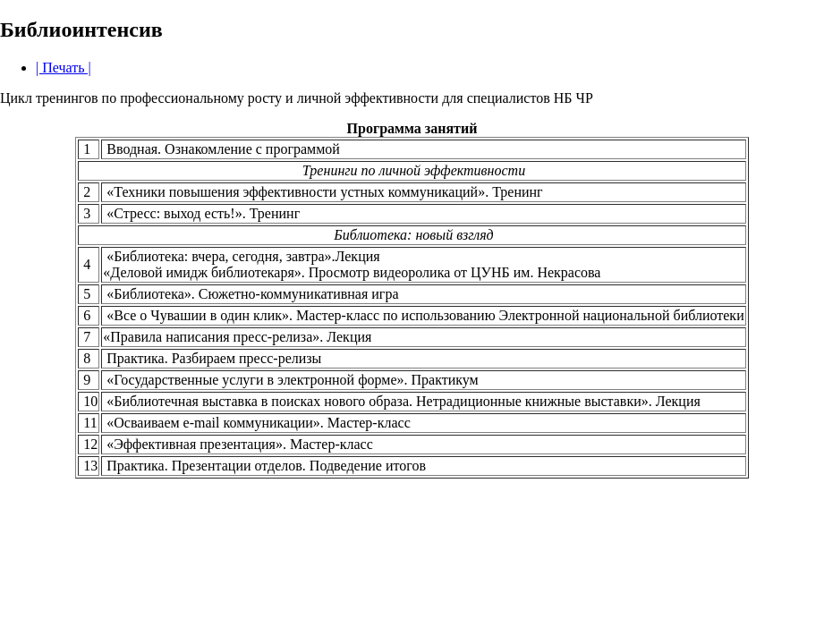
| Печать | (64, 68)
